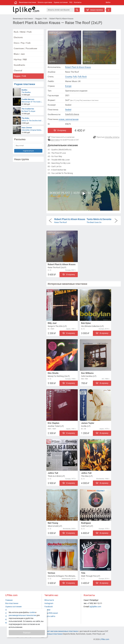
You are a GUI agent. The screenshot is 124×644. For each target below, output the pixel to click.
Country (69, 77)
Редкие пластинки (25, 84)
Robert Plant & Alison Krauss (78, 67)
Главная (9, 600)
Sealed (68, 110)
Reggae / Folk (20, 76)
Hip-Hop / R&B (20, 60)
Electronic (18, 37)
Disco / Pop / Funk (22, 43)
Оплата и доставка (45, 2)
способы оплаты (112, 137)
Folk (75, 77)
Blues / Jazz (19, 54)
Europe (68, 86)
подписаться (28, 151)
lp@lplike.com (95, 607)
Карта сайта (50, 616)
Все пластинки (12, 603)
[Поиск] (60, 10)
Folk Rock (82, 77)
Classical (18, 71)
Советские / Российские (25, 48)
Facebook (49, 607)
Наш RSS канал (51, 613)
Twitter (47, 610)
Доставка (55, 140)
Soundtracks (19, 65)
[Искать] (77, 10)
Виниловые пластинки (28, 2)
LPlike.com (105, 639)
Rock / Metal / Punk (23, 32)
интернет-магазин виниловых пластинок (60, 631)
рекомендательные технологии (22, 615)
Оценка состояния (61, 2)
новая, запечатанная (69, 119)
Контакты (78, 2)
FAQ (71, 2)
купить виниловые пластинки (49, 634)
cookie (32, 612)
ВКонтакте (49, 600)
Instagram (49, 603)
